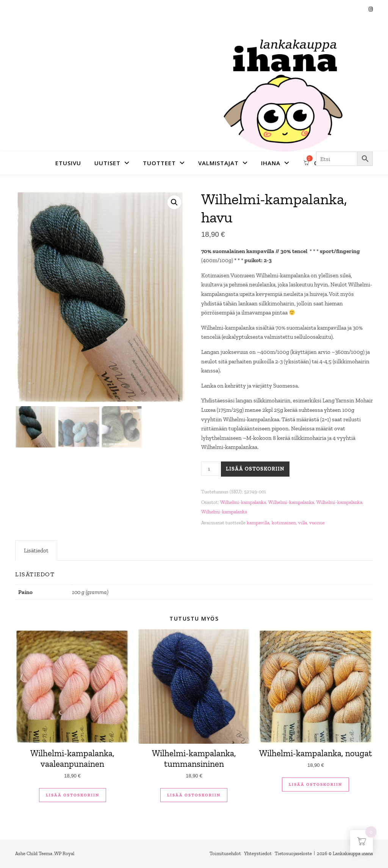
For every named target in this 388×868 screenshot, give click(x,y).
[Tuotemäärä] (210, 469)
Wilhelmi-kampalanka (243, 502)
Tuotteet (159, 163)
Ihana (271, 163)
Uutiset (107, 163)
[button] (174, 202)
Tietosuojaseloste (293, 853)
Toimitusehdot (225, 853)
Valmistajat (218, 163)
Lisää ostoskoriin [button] (73, 795)
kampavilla (258, 523)
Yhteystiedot (258, 853)
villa (303, 523)
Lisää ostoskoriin (255, 469)
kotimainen (284, 523)
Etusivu (68, 163)
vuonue (317, 523)
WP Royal (64, 853)
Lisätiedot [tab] (36, 551)
